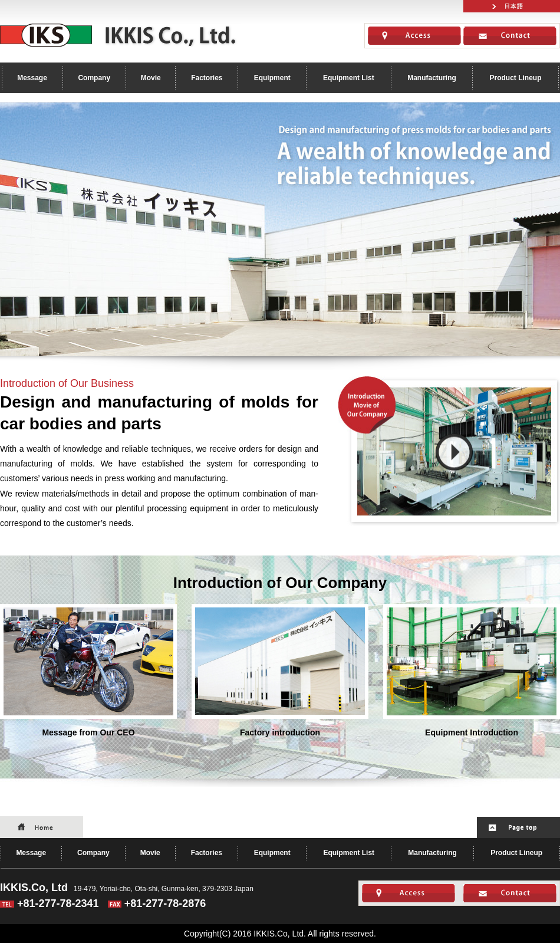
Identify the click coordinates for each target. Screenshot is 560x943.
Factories (207, 78)
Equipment (272, 78)
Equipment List (349, 78)
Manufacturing (432, 78)
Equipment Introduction (472, 671)
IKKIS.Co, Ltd (121, 35)
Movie (151, 78)
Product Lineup (515, 78)
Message (32, 78)
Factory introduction (280, 671)
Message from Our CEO (88, 671)
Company (94, 78)
